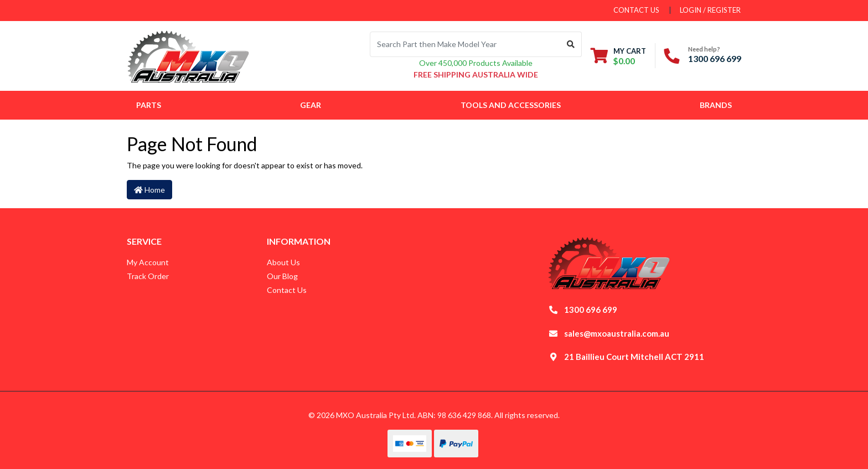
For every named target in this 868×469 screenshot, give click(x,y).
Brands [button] (716, 105)
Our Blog (282, 276)
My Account (148, 262)
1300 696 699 (715, 58)
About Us (283, 262)
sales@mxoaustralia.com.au (617, 333)
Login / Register (710, 10)
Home (149, 190)
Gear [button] (311, 105)
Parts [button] (149, 105)
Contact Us (287, 290)
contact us (636, 10)
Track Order (148, 276)
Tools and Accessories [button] (511, 105)
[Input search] (465, 44)
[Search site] (571, 44)
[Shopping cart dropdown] (618, 56)
